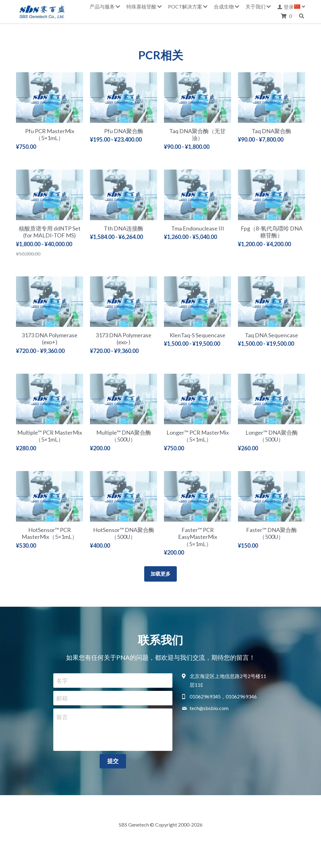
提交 (113, 761)
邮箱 (62, 698)
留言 (62, 717)
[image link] (42, 11)
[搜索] (302, 16)
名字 (62, 681)
